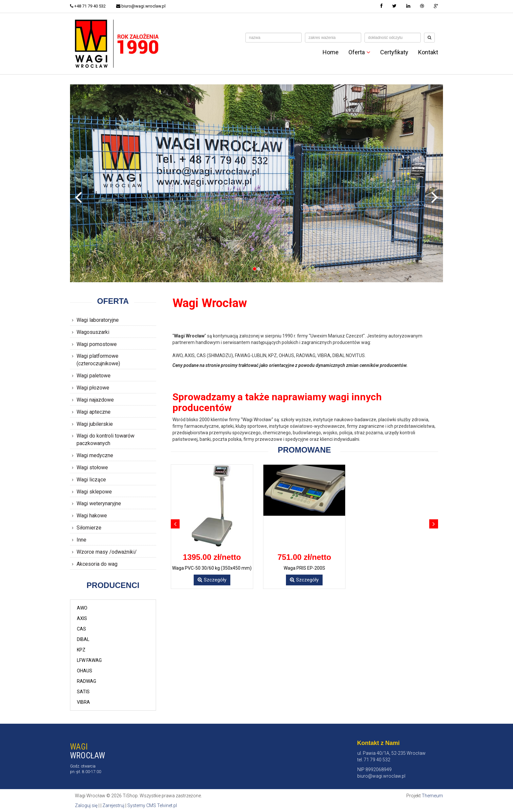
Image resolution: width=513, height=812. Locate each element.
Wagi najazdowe (95, 400)
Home (331, 52)
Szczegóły (212, 580)
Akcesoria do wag (97, 564)
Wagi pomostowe (97, 344)
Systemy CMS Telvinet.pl (152, 805)
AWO (82, 608)
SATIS (83, 692)
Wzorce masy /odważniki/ (107, 552)
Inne (81, 540)
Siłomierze (89, 528)
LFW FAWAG (89, 660)
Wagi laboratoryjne (98, 320)
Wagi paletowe (94, 376)
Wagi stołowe (92, 467)
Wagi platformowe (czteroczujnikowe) (98, 360)
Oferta (359, 52)
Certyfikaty (394, 52)
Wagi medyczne (95, 455)
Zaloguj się (86, 805)
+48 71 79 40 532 (88, 6)
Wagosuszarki (93, 332)
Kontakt (428, 52)
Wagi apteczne (94, 412)
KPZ (81, 650)
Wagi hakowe (92, 516)
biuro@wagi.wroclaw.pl (141, 6)
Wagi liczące (91, 480)
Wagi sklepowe (94, 492)
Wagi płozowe (93, 388)
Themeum (432, 796)
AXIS (82, 618)
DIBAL (83, 639)
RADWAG (87, 681)
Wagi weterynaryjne (99, 503)
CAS (81, 629)
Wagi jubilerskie (95, 424)
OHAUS (85, 671)
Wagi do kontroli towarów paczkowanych (106, 440)
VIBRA (83, 702)
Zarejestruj (113, 805)
